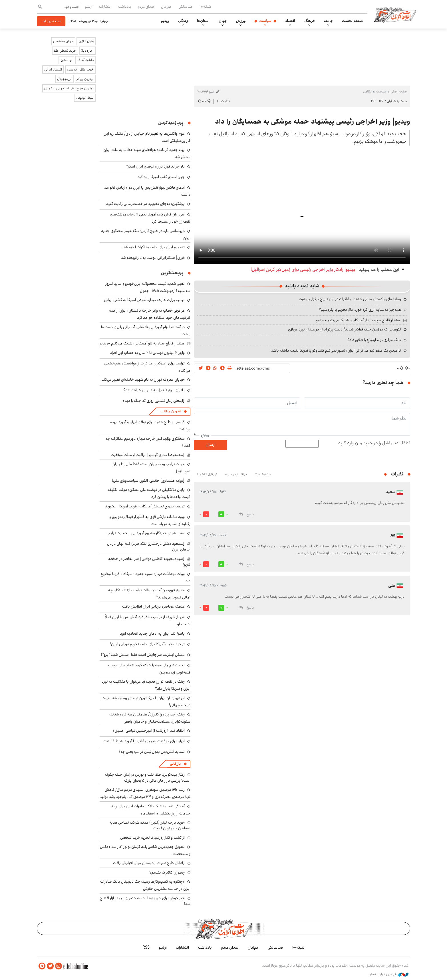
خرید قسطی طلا (65, 51)
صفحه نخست (352, 21)
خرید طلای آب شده (80, 69)
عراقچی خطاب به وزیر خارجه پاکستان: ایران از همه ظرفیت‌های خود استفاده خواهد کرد (150, 314)
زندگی (183, 21)
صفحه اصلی (399, 91)
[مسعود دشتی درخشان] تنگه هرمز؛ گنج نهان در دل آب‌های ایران (149, 547)
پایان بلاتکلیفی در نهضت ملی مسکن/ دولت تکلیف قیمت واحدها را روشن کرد (149, 493)
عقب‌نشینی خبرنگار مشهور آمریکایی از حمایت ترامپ (146, 533)
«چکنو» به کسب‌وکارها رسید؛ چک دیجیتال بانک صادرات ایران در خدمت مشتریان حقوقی (145, 885)
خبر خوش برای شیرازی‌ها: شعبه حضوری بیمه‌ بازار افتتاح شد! (145, 901)
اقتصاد (290, 21)
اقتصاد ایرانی (53, 69)
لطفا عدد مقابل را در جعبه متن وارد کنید (374, 443)
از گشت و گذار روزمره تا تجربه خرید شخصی (152, 838)
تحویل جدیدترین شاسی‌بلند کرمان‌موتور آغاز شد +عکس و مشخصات (145, 850)
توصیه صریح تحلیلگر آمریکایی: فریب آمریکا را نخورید (145, 506)
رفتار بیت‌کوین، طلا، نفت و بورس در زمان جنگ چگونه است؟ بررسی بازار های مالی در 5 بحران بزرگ (148, 777)
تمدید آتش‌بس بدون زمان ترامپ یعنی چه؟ (152, 752)
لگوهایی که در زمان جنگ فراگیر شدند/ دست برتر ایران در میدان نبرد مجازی (345, 329)
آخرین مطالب (171, 411)
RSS (146, 947)
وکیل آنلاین (86, 41)
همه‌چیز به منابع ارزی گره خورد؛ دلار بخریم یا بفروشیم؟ (360, 310)
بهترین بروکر (85, 79)
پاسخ (250, 514)
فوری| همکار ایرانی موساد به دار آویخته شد (153, 258)
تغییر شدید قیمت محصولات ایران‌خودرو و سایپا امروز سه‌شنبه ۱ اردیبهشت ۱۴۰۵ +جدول (148, 287)
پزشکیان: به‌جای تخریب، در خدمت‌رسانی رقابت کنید (145, 204)
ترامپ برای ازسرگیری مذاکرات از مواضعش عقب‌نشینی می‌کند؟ (147, 367)
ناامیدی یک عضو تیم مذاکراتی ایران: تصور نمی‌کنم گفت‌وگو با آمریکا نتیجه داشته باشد (336, 350)
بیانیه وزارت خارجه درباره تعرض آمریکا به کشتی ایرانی (144, 300)
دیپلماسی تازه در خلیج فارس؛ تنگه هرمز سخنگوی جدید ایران (146, 234)
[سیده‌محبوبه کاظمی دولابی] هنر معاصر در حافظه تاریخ (149, 562)
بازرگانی (175, 764)
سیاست (265, 21)
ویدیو (165, 21)
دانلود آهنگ (85, 60)
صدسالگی (186, 7)
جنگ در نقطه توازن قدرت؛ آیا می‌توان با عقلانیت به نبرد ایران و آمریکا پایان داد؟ (146, 685)
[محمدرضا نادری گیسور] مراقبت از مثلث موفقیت (148, 455)
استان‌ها (203, 21)
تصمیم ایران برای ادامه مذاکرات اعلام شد (154, 247)
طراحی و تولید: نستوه (388, 974)
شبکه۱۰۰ (205, 7)
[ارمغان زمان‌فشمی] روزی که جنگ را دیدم (153, 401)
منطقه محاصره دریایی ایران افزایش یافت (153, 606)
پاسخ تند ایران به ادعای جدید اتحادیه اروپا (152, 634)
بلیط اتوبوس (85, 98)
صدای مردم (146, 7)
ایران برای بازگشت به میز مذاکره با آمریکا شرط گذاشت (144, 741)
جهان (223, 21)
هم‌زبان (166, 7)
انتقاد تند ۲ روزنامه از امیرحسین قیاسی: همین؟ (149, 731)
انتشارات (105, 7)
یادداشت (125, 7)
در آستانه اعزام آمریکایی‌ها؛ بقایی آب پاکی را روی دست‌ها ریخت (146, 331)
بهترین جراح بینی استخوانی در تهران (69, 88)
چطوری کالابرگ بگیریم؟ (167, 872)
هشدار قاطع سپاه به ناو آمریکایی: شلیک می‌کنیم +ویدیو (358, 320)
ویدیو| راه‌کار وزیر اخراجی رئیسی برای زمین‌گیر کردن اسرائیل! (303, 270)
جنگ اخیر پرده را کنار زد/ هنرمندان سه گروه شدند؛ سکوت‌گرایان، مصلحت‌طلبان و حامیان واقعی (150, 718)
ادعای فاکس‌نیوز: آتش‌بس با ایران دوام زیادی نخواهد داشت (147, 191)
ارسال (210, 445)
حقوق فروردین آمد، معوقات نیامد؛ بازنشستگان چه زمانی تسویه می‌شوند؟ (149, 594)
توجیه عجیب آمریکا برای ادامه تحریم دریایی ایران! (147, 644)
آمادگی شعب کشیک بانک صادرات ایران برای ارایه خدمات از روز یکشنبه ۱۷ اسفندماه (151, 810)
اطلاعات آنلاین (396, 14)
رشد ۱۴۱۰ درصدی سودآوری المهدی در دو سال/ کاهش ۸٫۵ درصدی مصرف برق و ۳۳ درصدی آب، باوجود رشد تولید (145, 793)
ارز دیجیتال (64, 79)
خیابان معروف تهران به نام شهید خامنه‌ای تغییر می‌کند (143, 380)
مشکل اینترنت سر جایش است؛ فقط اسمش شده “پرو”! (143, 655)
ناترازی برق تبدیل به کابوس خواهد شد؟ (154, 390)
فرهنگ (309, 21)
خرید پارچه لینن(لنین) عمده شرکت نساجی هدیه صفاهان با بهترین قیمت (150, 825)
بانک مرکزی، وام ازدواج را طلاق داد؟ (374, 340)
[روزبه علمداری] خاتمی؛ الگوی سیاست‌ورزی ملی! (148, 481)
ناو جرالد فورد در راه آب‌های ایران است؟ (155, 166)
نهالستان (66, 60)
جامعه (328, 21)
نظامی (367, 91)
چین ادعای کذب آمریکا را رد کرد (161, 177)
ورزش (241, 21)
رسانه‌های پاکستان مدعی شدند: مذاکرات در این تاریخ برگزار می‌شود (350, 299)
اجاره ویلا (87, 51)
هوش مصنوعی (63, 41)
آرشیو (88, 7)
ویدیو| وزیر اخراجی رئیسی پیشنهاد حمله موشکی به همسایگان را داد (313, 122)
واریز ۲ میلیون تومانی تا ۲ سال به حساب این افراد (147, 353)
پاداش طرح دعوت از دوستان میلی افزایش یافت (149, 863)
